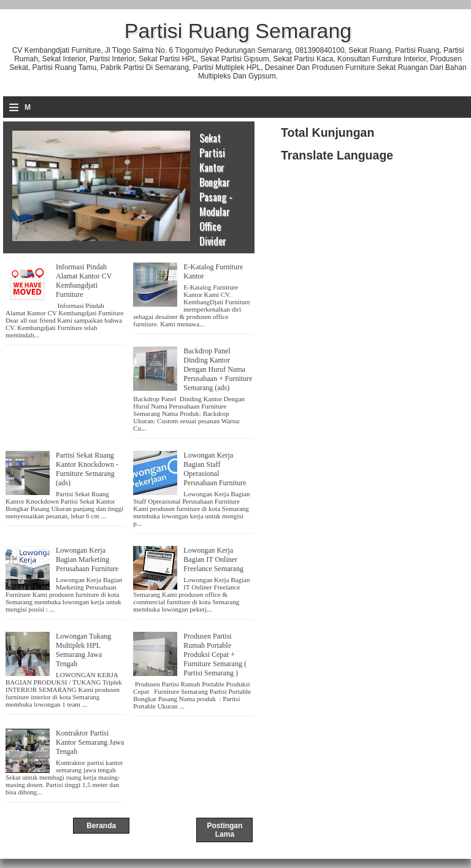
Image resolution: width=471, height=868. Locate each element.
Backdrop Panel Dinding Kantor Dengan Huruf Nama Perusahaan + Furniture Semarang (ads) (218, 369)
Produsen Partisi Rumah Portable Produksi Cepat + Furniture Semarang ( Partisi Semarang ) (215, 655)
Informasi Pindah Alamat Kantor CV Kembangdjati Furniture (84, 281)
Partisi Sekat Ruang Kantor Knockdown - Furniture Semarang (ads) (87, 469)
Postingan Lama (224, 830)
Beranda (101, 826)
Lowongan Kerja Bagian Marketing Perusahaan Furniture (87, 559)
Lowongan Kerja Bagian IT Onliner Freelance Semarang (213, 559)
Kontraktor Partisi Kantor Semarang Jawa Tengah (90, 742)
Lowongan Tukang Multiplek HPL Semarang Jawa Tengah (83, 650)
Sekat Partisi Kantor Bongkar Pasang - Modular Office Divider (216, 190)
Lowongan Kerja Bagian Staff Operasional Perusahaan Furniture (215, 469)
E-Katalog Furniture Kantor (213, 271)
